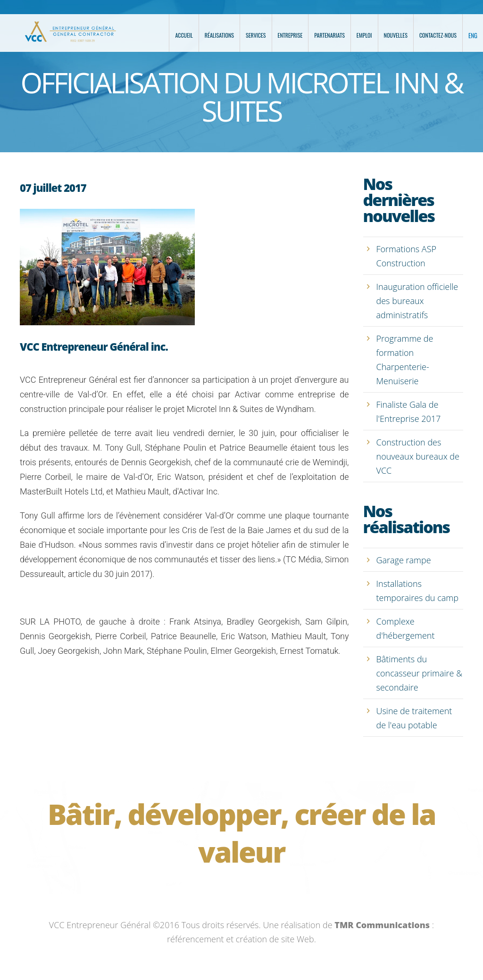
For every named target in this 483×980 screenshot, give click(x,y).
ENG (473, 35)
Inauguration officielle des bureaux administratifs (417, 301)
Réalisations (219, 35)
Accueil (184, 35)
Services (256, 35)
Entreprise (290, 35)
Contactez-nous (438, 35)
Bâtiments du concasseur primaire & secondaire (420, 673)
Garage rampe (404, 560)
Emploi (364, 35)
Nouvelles (396, 35)
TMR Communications (382, 925)
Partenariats (329, 35)
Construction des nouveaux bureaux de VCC (418, 456)
